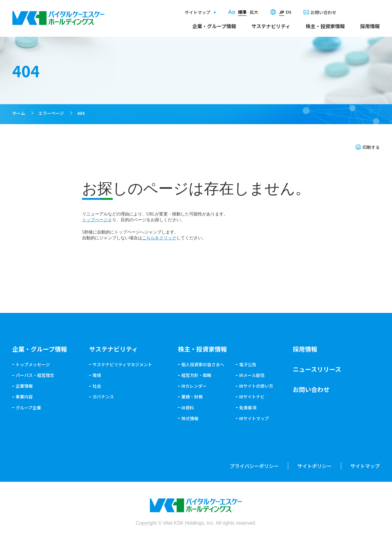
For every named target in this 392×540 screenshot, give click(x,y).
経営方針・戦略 (196, 375)
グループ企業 (28, 408)
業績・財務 (192, 397)
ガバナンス (103, 397)
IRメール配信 (252, 375)
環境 (97, 375)
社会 (97, 386)
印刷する (371, 147)
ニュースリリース (317, 369)
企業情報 (24, 386)
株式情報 (190, 418)
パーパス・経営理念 (35, 375)
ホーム (19, 113)
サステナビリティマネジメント (122, 364)
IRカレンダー (194, 386)
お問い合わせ (323, 12)
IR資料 (188, 408)
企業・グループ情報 (214, 26)
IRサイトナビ (252, 397)
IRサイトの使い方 (256, 386)
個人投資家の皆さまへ (203, 364)
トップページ (95, 220)
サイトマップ (198, 12)
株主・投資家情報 (325, 26)
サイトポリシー (315, 466)
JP (282, 12)
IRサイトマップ (254, 418)
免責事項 (248, 408)
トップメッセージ (33, 364)
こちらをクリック (159, 238)
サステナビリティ (271, 26)
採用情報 (370, 26)
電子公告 (248, 364)
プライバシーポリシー (254, 466)
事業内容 (24, 397)
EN (288, 12)
